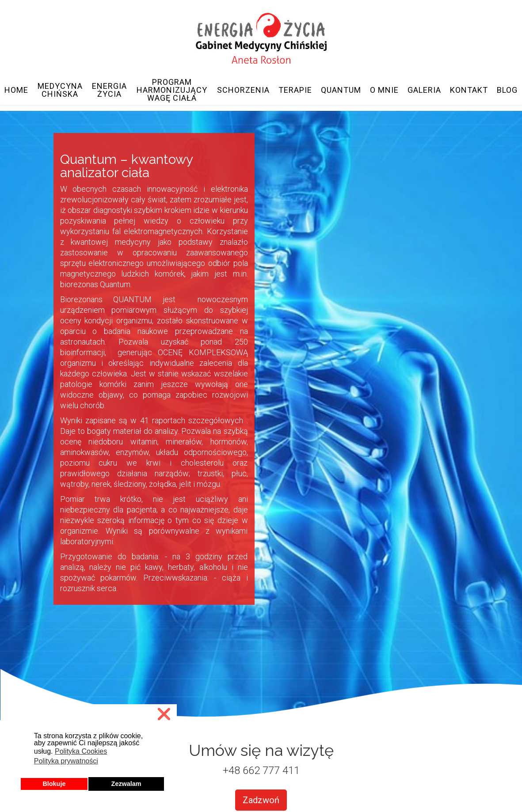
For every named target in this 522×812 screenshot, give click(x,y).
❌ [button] (164, 714)
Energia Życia (109, 90)
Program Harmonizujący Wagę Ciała (172, 90)
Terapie (295, 90)
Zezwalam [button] (126, 784)
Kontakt (469, 90)
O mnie (384, 90)
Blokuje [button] (54, 784)
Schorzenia (243, 90)
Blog (507, 90)
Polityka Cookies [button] (81, 751)
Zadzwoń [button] (261, 800)
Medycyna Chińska (60, 90)
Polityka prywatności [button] (66, 761)
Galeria (424, 90)
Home (16, 90)
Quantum (341, 90)
